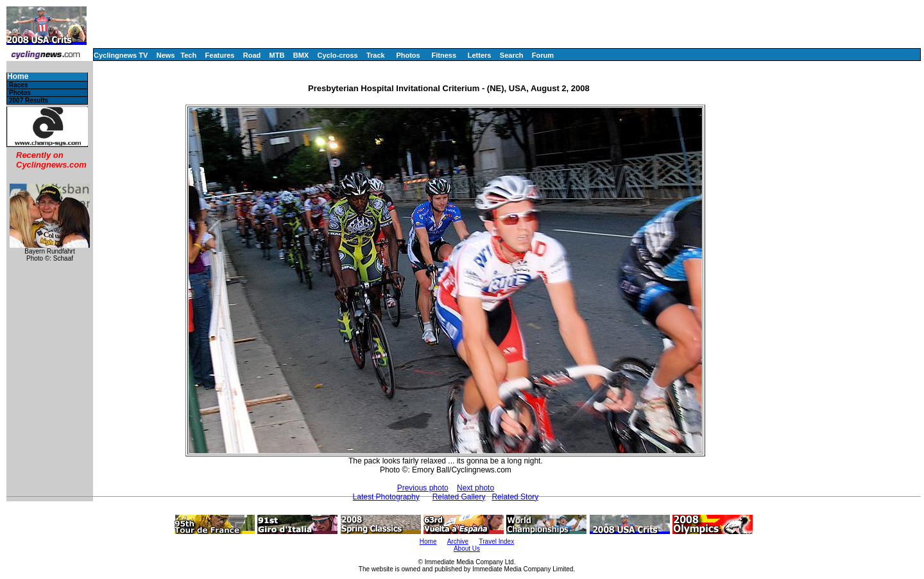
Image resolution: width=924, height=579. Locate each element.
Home (18, 77)
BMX (301, 55)
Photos (408, 55)
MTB (277, 55)
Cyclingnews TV (121, 55)
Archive (458, 541)
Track (376, 55)
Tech (188, 55)
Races (18, 85)
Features (220, 55)
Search (512, 55)
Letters (480, 55)
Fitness (444, 55)
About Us (467, 549)
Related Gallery (459, 497)
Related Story (515, 497)
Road (252, 55)
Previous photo (423, 488)
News (166, 55)
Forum (543, 55)
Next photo (475, 488)
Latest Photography (386, 497)
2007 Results (29, 100)
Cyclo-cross (338, 55)
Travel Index (497, 541)
